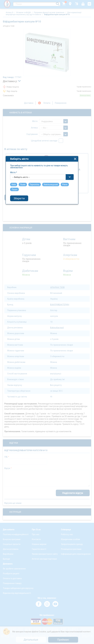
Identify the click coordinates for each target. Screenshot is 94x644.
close (80, 300)
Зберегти (24, 339)
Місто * (19, 314)
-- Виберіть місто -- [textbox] (26, 318)
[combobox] (47, 318)
